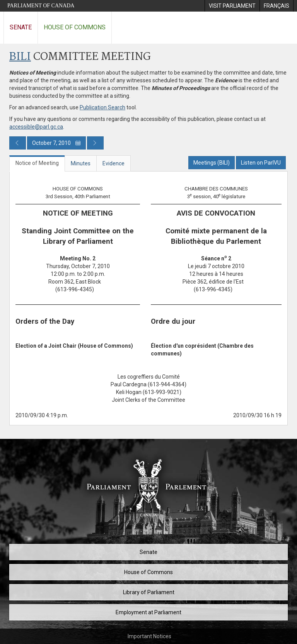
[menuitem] (232, 6)
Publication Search (102, 107)
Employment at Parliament (148, 612)
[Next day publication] (95, 143)
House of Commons (75, 27)
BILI (20, 57)
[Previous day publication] (18, 143)
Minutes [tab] (81, 163)
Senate (21, 27)
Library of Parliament (149, 592)
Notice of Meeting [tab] (37, 163)
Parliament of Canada (41, 6)
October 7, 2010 (56, 143)
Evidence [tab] (114, 163)
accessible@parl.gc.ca (36, 127)
